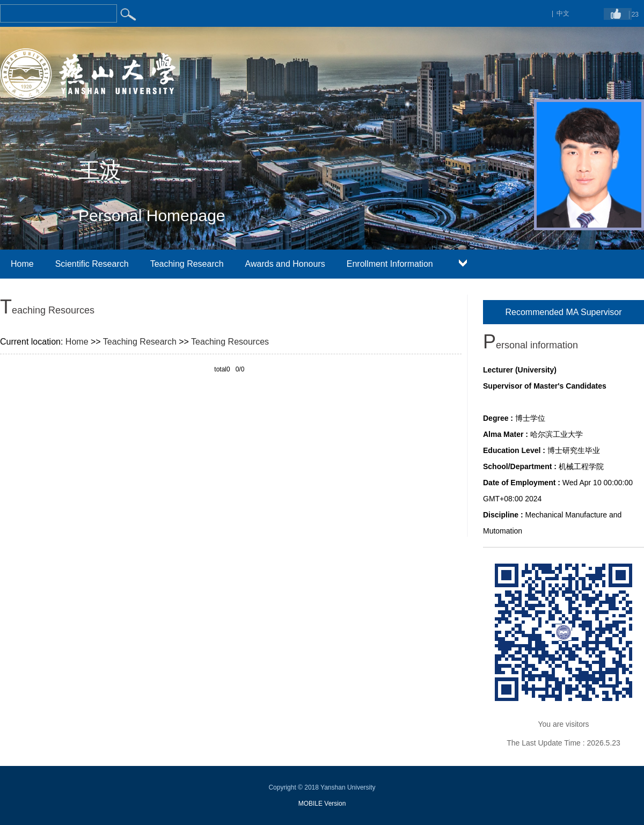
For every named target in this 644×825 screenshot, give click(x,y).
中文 (563, 13)
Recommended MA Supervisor (564, 312)
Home (22, 264)
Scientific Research (92, 264)
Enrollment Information (390, 264)
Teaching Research (187, 264)
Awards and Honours (285, 264)
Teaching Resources (230, 342)
